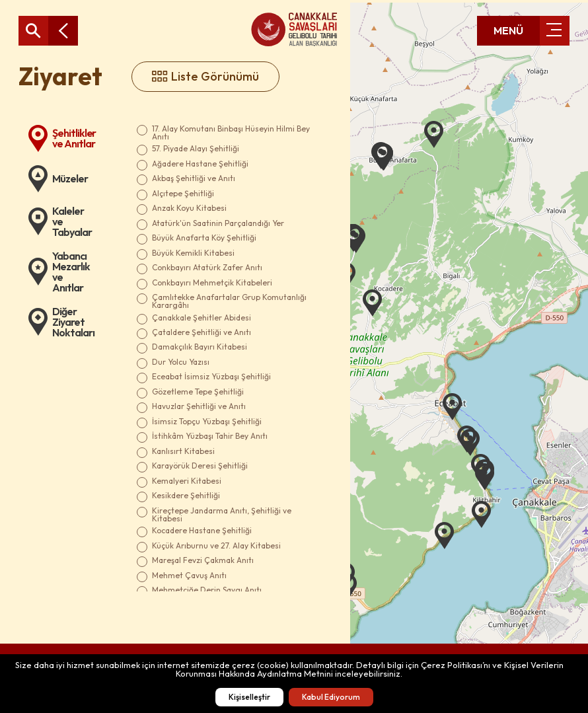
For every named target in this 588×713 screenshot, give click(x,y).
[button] (434, 134)
